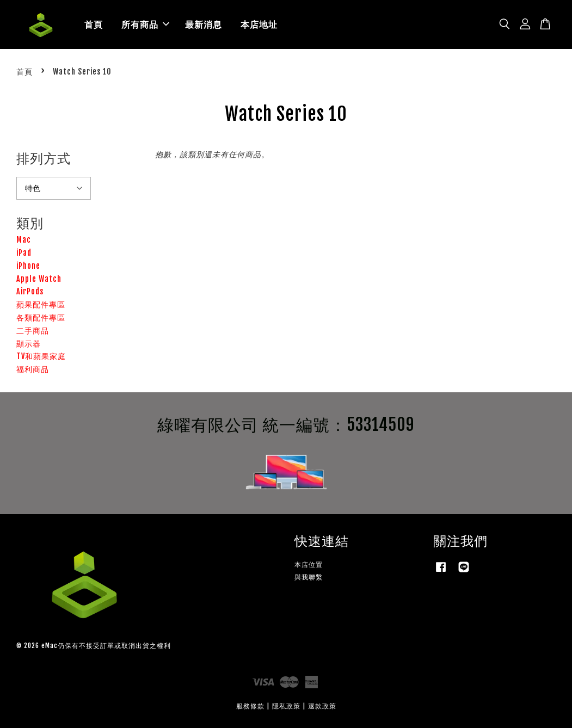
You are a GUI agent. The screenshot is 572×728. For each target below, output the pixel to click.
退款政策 (322, 706)
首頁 (94, 24)
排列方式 (44, 158)
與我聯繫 (309, 577)
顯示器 (29, 344)
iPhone (28, 266)
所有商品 (145, 24)
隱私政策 (286, 706)
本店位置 (309, 564)
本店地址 (259, 24)
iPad (24, 253)
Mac (24, 240)
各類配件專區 (41, 317)
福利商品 (33, 369)
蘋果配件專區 (41, 304)
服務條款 (250, 706)
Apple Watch (39, 279)
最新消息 (204, 24)
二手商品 (33, 331)
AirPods (30, 291)
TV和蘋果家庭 (41, 356)
